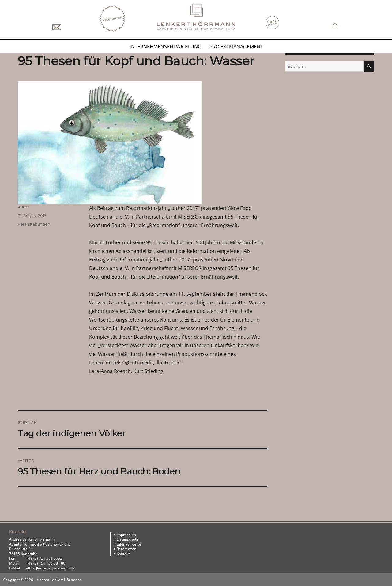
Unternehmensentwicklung (164, 47)
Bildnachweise (129, 544)
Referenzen (126, 549)
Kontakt (123, 554)
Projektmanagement (236, 47)
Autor (23, 207)
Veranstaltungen (34, 224)
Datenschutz (127, 539)
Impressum (126, 535)
